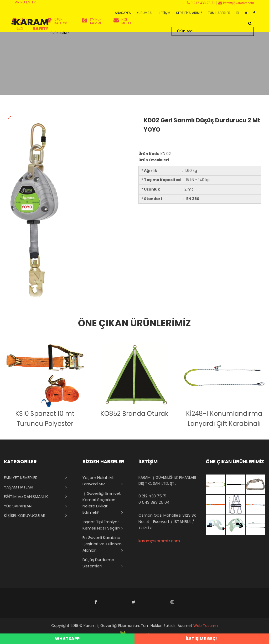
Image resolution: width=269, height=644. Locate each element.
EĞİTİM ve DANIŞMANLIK (26, 496)
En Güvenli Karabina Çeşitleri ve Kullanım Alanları (102, 544)
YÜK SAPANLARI (18, 506)
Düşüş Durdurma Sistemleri (98, 563)
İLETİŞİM (164, 13)
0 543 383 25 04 (154, 502)
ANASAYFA (123, 13)
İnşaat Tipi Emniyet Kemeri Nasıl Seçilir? (101, 525)
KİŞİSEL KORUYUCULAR (25, 515)
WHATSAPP (67, 639)
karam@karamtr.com (159, 541)
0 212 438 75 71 (152, 496)
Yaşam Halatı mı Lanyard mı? (98, 481)
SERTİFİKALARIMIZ (189, 13)
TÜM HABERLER (219, 13)
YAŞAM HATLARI (19, 487)
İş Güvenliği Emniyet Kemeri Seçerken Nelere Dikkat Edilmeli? (102, 503)
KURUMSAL (145, 13)
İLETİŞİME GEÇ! (202, 639)
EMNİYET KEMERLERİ (21, 478)
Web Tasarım (206, 626)
